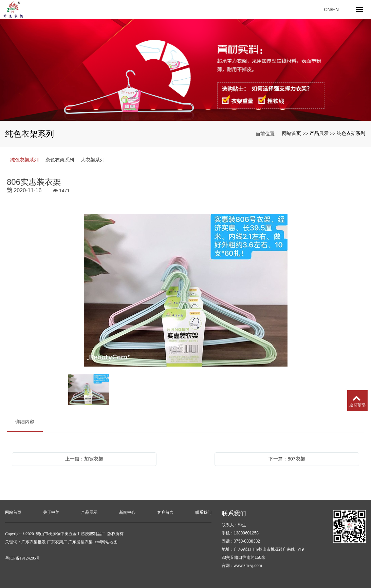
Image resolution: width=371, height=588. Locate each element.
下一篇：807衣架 (287, 459)
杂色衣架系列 (60, 160)
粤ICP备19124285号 (23, 558)
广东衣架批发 (34, 542)
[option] (186, 291)
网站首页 (292, 133)
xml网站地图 (106, 542)
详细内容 (25, 422)
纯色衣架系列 (351, 133)
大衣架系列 (93, 160)
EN (336, 9)
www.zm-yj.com (248, 566)
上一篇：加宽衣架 (84, 459)
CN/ (328, 9)
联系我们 (203, 512)
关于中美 (51, 512)
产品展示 (319, 133)
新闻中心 (127, 512)
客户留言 (165, 512)
